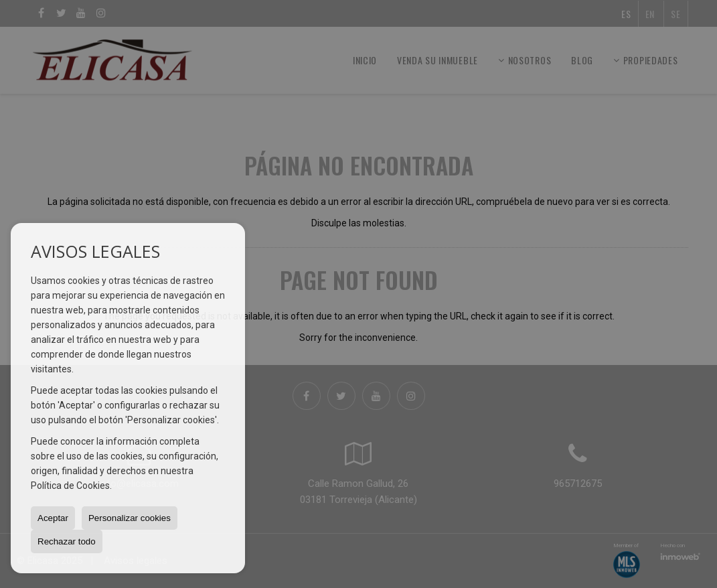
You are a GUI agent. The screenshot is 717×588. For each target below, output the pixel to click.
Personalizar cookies (130, 518)
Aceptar (53, 518)
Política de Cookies (70, 486)
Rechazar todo (67, 541)
